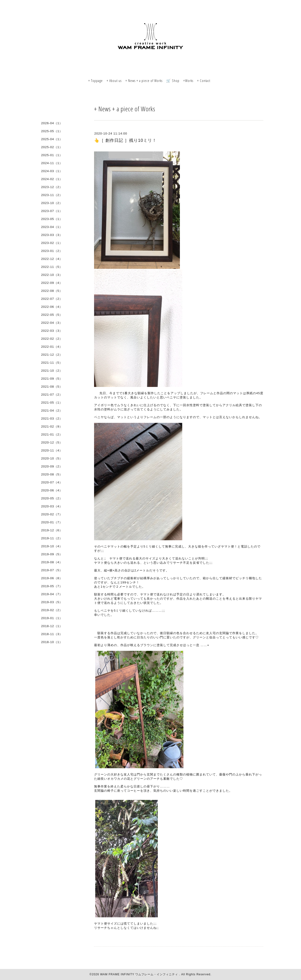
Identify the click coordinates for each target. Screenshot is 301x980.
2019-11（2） (52, 538)
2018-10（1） (52, 642)
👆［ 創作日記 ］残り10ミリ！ (125, 140)
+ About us (114, 81)
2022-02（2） (52, 339)
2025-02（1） (52, 147)
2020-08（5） (52, 474)
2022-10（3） (52, 275)
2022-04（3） (52, 323)
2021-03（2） (52, 419)
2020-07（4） (52, 482)
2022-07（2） (52, 299)
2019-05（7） (52, 586)
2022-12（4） (52, 259)
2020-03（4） (52, 506)
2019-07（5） (52, 570)
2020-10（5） (52, 458)
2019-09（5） (52, 554)
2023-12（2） (52, 187)
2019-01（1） (52, 618)
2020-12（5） (52, 442)
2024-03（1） (52, 171)
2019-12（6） (52, 530)
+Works (188, 81)
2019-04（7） (52, 594)
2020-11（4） (52, 450)
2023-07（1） (52, 211)
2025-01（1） (52, 155)
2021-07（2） (52, 395)
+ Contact (204, 81)
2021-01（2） (52, 434)
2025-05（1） (52, 131)
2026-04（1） (52, 123)
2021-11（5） (52, 363)
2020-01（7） (52, 522)
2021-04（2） (52, 411)
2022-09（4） (52, 283)
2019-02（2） (52, 610)
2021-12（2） (52, 355)
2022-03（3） (52, 331)
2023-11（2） (52, 195)
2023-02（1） (52, 243)
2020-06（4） (52, 490)
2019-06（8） (52, 578)
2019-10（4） (52, 546)
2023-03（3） (52, 235)
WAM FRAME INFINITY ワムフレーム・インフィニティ (140, 974)
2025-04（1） (52, 139)
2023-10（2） (52, 203)
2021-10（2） (52, 371)
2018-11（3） (52, 634)
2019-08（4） (52, 562)
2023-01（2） (52, 251)
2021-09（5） (52, 379)
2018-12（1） (52, 626)
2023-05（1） (52, 219)
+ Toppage (95, 81)
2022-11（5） (52, 267)
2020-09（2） (52, 466)
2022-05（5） (52, 315)
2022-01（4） (52, 347)
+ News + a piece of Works (144, 81)
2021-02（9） (52, 426)
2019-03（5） (52, 602)
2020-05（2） (52, 498)
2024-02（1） (52, 179)
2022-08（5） (52, 291)
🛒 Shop (173, 81)
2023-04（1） (52, 227)
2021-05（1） (52, 403)
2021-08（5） (52, 387)
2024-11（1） (52, 163)
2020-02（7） (52, 514)
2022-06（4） (52, 307)
